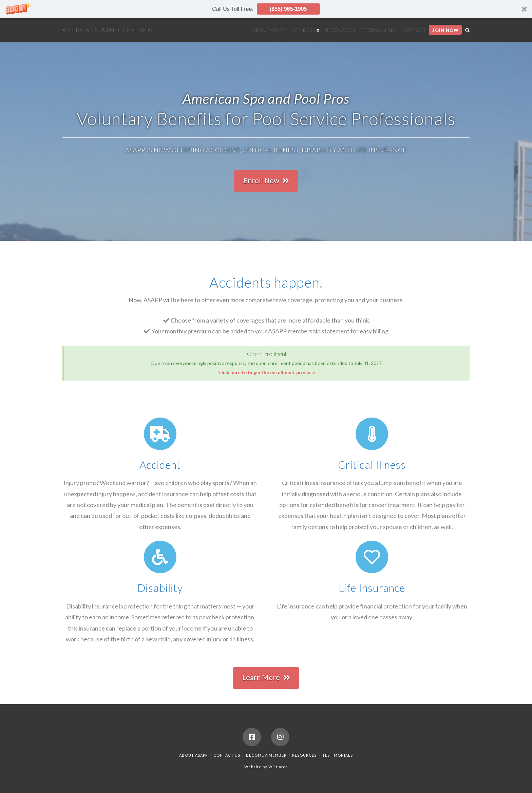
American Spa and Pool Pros (107, 30)
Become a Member (266, 755)
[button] (266, 9)
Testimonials (338, 755)
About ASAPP (193, 755)
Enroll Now (266, 181)
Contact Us (227, 755)
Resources (304, 755)
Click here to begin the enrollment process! (267, 372)
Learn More (266, 678)
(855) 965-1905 (288, 9)
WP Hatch (278, 767)
